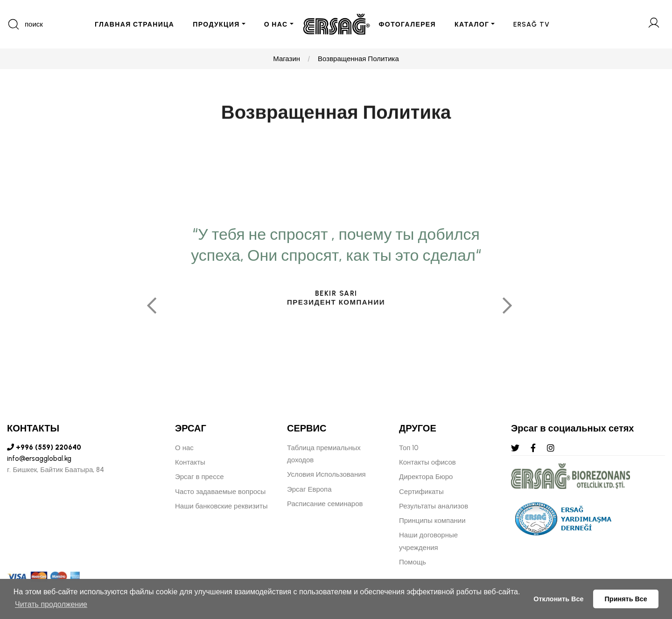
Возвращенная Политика (358, 59)
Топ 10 (409, 448)
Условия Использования (326, 474)
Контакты (190, 462)
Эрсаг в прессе (199, 477)
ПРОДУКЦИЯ (216, 24)
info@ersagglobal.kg (39, 459)
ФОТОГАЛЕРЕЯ (408, 24)
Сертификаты (421, 492)
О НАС (276, 24)
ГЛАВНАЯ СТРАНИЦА (134, 24)
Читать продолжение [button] (51, 604)
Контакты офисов (427, 462)
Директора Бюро (426, 477)
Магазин (287, 59)
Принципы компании (432, 521)
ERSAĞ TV (532, 24)
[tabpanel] (336, 342)
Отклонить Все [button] (558, 599)
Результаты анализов (434, 506)
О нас (184, 448)
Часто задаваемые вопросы (220, 492)
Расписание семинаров (325, 504)
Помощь (413, 562)
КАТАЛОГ (472, 24)
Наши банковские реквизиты (221, 506)
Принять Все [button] (626, 599)
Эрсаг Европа (309, 489)
